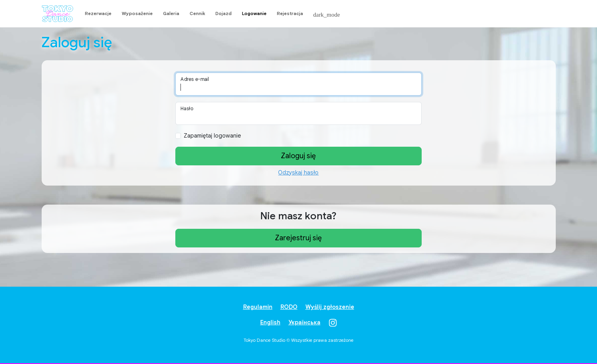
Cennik (197, 13)
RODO (289, 307)
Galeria (171, 13)
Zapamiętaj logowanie (212, 136)
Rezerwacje (98, 13)
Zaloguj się (298, 156)
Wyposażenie (137, 13)
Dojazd (224, 13)
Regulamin (258, 307)
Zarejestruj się (298, 238)
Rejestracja (290, 13)
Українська (304, 322)
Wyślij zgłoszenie (330, 307)
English (270, 322)
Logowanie (254, 13)
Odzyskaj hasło (298, 172)
